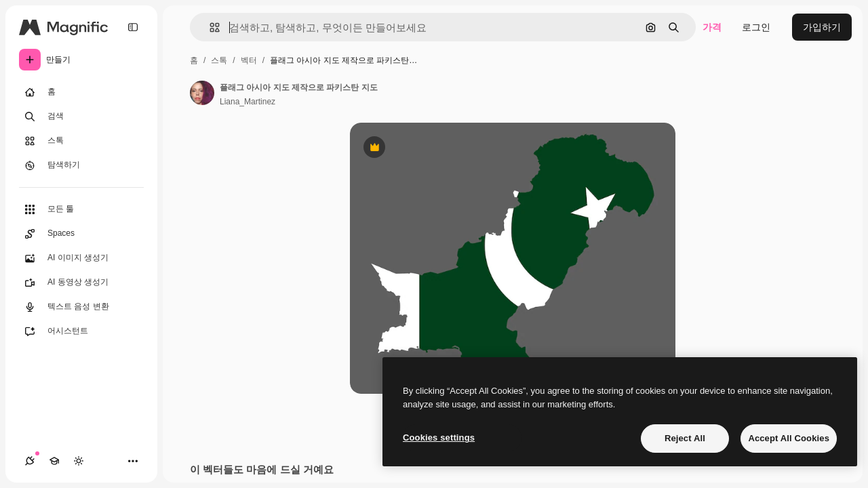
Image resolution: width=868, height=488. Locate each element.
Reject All (685, 438)
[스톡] (81, 141)
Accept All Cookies (789, 438)
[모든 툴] (81, 209)
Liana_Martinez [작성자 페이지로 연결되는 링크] (248, 102)
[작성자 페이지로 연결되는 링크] (202, 93)
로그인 (756, 27)
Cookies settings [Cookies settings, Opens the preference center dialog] (439, 438)
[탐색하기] (81, 165)
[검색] (81, 117)
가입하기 (822, 27)
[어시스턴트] (81, 331)
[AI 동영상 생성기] (81, 283)
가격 (712, 27)
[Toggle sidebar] (133, 27)
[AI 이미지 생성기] (81, 258)
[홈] (81, 92)
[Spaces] (81, 234)
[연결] (30, 461)
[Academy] (54, 461)
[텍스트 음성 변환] (81, 307)
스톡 (219, 60)
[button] (209, 27)
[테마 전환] (79, 461)
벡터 (249, 60)
